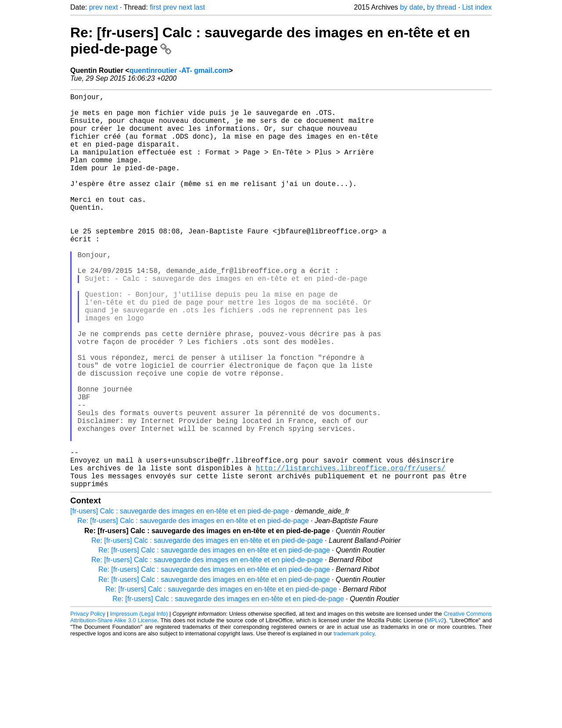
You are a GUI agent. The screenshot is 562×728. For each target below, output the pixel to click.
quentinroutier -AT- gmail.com (179, 70)
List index (477, 7)
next (111, 7)
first (155, 7)
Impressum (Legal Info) (139, 701)
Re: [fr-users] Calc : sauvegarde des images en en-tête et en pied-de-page (193, 608)
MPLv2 (436, 708)
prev (96, 7)
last (200, 7)
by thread (441, 7)
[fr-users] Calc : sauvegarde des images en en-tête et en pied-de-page (180, 599)
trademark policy (354, 721)
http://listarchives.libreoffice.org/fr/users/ (350, 552)
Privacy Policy (88, 701)
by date (411, 7)
